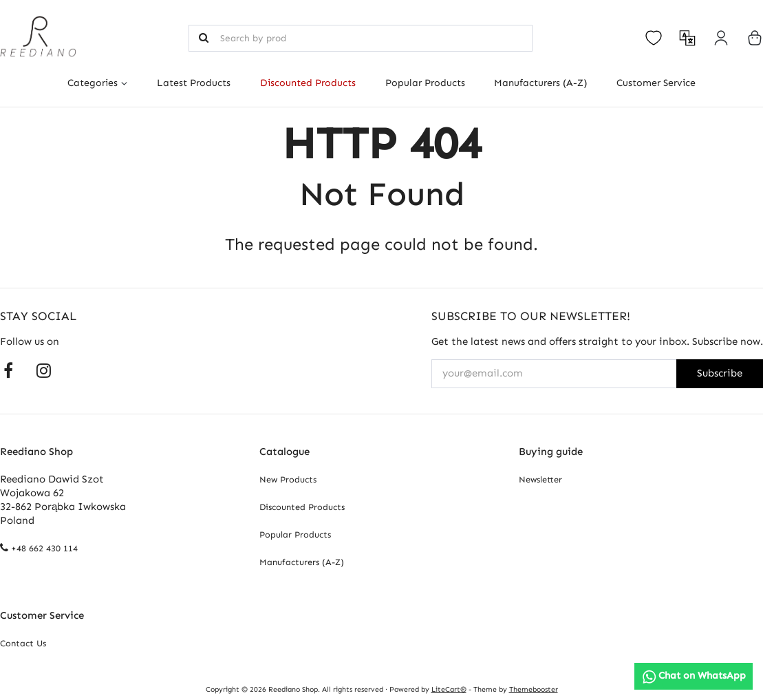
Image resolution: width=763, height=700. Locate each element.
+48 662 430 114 (44, 548)
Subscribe (720, 373)
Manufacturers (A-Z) (540, 83)
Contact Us (23, 643)
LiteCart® (449, 689)
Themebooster (534, 689)
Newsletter (540, 479)
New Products (288, 479)
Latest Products (194, 83)
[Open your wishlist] (654, 38)
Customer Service (656, 83)
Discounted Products (308, 83)
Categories (93, 83)
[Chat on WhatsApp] (694, 676)
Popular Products (425, 83)
